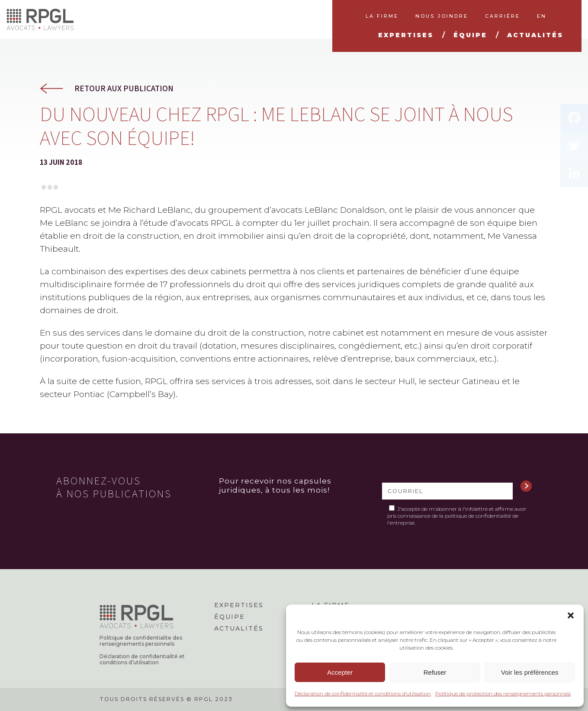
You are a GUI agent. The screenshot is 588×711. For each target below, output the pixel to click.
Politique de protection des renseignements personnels (503, 693)
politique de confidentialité (478, 516)
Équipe (230, 617)
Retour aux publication (124, 88)
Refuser (435, 672)
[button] (571, 615)
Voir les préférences (530, 672)
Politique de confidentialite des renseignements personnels (141, 641)
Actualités (239, 628)
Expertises (239, 605)
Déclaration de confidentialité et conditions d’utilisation (363, 693)
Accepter (340, 672)
